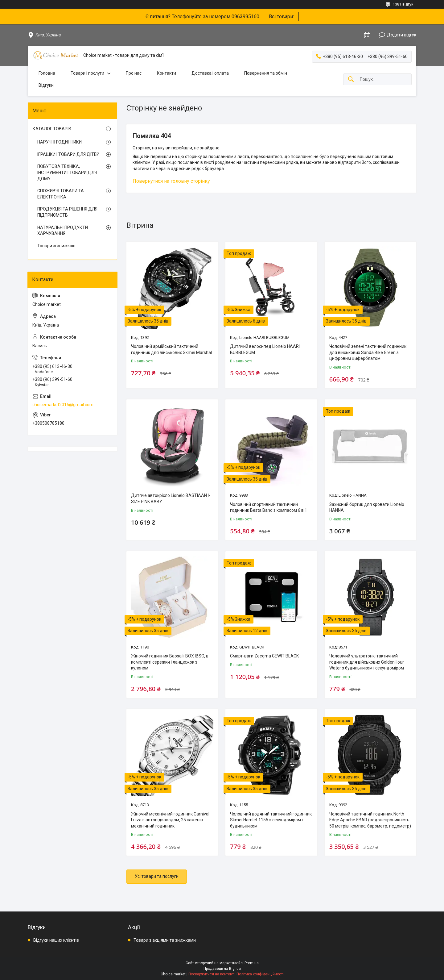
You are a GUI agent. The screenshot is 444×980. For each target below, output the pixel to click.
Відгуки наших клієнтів (56, 940)
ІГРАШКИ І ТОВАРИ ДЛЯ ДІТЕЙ (68, 154)
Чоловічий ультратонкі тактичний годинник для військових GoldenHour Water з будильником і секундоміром (367, 662)
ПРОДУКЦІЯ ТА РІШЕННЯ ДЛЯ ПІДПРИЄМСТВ (67, 212)
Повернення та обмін (266, 73)
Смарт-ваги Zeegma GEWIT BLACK (264, 656)
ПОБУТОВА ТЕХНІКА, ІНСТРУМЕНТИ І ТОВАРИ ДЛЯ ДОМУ (67, 172)
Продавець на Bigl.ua (222, 969)
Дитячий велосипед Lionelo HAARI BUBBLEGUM (265, 349)
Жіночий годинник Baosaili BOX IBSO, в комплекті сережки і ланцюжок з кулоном (170, 662)
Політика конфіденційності (260, 974)
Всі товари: (281, 17)
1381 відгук (403, 4)
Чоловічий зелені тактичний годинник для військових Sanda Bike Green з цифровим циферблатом (368, 352)
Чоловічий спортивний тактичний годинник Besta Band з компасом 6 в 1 (269, 507)
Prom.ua (252, 963)
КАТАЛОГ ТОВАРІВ (52, 129)
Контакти (166, 73)
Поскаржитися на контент (211, 974)
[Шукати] (351, 79)
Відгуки (46, 85)
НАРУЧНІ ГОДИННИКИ (60, 142)
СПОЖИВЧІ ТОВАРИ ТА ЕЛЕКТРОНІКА (61, 194)
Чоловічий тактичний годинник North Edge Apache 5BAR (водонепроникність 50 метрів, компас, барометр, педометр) (370, 820)
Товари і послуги (87, 73)
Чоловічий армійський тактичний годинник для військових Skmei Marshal (171, 349)
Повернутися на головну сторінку (171, 181)
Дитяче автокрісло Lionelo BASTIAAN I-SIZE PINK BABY (171, 498)
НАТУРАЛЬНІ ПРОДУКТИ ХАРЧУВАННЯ (63, 231)
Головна (47, 73)
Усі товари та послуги (157, 876)
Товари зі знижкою (56, 246)
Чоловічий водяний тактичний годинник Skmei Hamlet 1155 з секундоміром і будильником (271, 820)
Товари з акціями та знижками (165, 940)
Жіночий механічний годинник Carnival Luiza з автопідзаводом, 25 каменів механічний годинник (170, 820)
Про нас (134, 73)
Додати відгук (402, 35)
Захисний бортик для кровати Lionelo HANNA (367, 507)
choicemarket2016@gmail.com (63, 405)
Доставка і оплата (210, 73)
